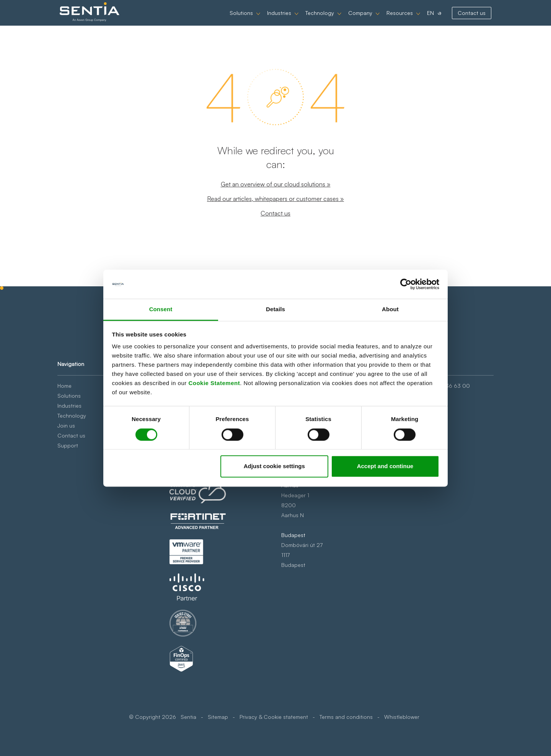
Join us (66, 425)
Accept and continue (385, 466)
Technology (312, 20)
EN (423, 20)
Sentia (188, 717)
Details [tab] (275, 309)
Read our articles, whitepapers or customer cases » (275, 199)
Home (64, 386)
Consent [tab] (161, 309)
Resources (392, 20)
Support (68, 445)
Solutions (234, 20)
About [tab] (390, 309)
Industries (272, 20)
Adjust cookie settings (274, 466)
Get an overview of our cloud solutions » (276, 184)
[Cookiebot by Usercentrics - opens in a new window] (406, 284)
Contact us (464, 20)
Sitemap (218, 717)
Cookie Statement (214, 383)
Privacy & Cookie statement (274, 717)
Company (353, 20)
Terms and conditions (346, 717)
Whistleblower (402, 717)
